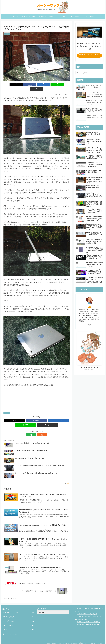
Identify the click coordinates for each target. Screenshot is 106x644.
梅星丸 (93, 370)
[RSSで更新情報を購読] (39, 430)
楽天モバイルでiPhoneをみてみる (88, 620)
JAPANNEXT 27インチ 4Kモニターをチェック (89, 55)
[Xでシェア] (14, 84)
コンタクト (92, 639)
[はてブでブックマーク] (37, 84)
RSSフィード (100, 639)
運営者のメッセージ (55, 639)
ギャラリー (65, 639)
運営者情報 (45, 639)
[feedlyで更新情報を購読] (35, 430)
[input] (89, 73)
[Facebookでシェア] (26, 84)
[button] (59, 84)
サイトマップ (84, 639)
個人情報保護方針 (74, 639)
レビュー (7, 408)
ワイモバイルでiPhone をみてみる (88, 617)
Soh (89, 307)
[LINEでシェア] (48, 84)
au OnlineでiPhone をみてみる (87, 609)
